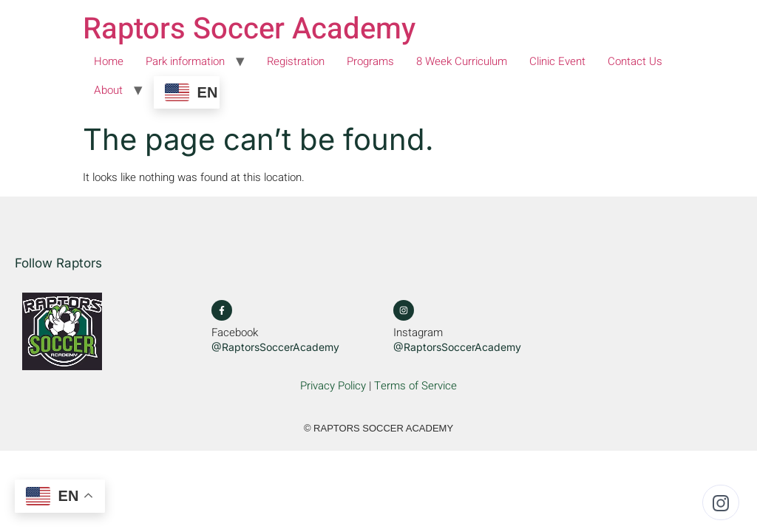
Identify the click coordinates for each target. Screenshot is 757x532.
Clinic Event (557, 61)
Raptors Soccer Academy (249, 29)
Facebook (235, 332)
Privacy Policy (333, 386)
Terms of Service (415, 386)
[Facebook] (222, 310)
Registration (296, 61)
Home (109, 61)
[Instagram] (404, 310)
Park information (185, 61)
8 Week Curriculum (462, 61)
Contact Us (635, 61)
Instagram (418, 332)
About (108, 90)
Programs (370, 61)
